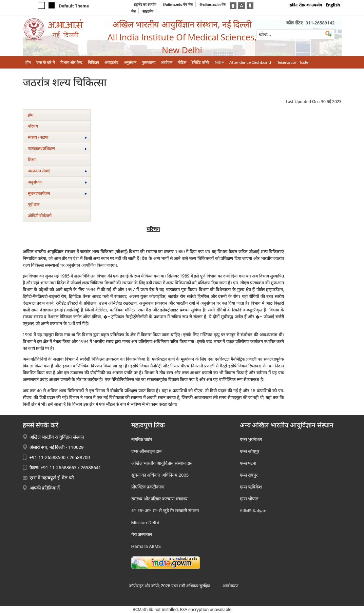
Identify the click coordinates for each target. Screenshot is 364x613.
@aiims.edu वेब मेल (178, 4)
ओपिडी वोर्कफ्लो (40, 216)
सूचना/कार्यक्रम (57, 193)
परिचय (33, 126)
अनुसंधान (57, 182)
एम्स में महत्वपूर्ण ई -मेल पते (52, 478)
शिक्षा (32, 160)
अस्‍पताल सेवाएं (57, 171)
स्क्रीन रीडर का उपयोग (305, 5)
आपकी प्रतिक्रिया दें (45, 488)
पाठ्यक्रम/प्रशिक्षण (57, 148)
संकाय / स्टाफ (57, 137)
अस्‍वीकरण (231, 586)
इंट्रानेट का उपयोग (146, 4)
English (333, 5)
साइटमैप (148, 11)
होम (31, 115)
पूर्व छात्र (34, 204)
